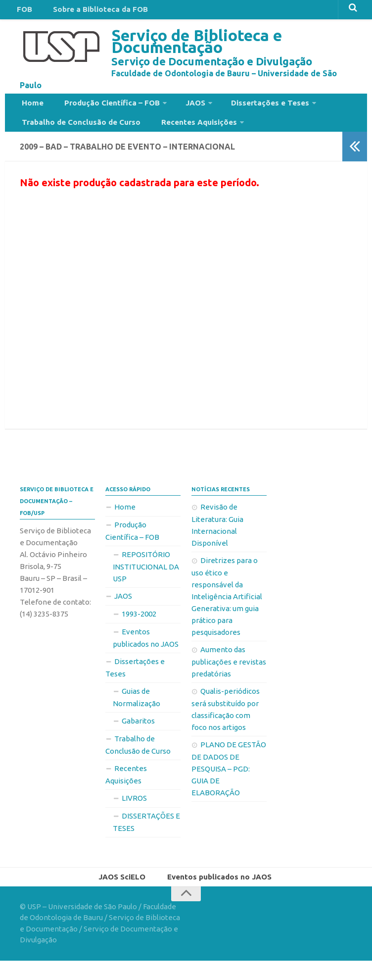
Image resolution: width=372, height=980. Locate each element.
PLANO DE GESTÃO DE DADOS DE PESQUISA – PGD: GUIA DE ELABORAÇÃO (229, 785)
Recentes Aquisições (188, 135)
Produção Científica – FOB (101, 110)
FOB (22, 12)
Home (30, 110)
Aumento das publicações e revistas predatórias (229, 678)
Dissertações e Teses (247, 110)
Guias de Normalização (137, 714)
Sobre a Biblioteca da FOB (90, 12)
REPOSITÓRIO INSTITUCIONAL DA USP (146, 583)
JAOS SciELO (125, 895)
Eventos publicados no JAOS (146, 655)
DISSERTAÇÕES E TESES (146, 839)
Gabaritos (138, 738)
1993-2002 (139, 631)
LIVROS (134, 815)
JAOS (179, 110)
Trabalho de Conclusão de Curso (78, 135)
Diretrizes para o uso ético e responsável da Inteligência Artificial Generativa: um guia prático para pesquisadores (227, 613)
